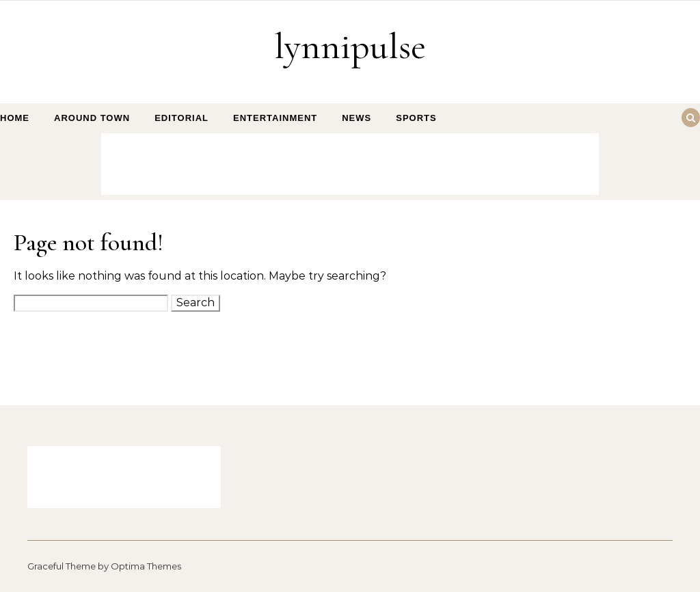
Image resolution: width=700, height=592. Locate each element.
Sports (416, 118)
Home (15, 118)
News (356, 118)
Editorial (181, 118)
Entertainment (275, 118)
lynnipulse (350, 46)
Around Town (92, 118)
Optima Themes (146, 566)
